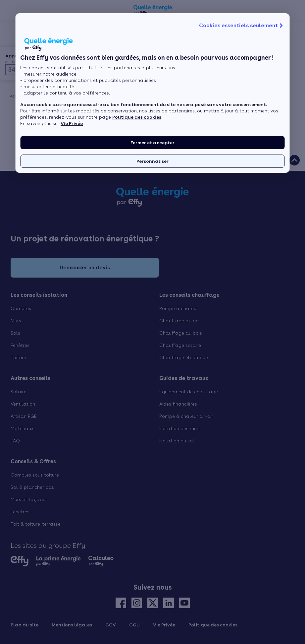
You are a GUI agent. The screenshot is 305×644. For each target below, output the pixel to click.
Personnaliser (152, 161)
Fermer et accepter (152, 143)
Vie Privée (72, 123)
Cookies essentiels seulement (242, 26)
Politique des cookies (137, 117)
